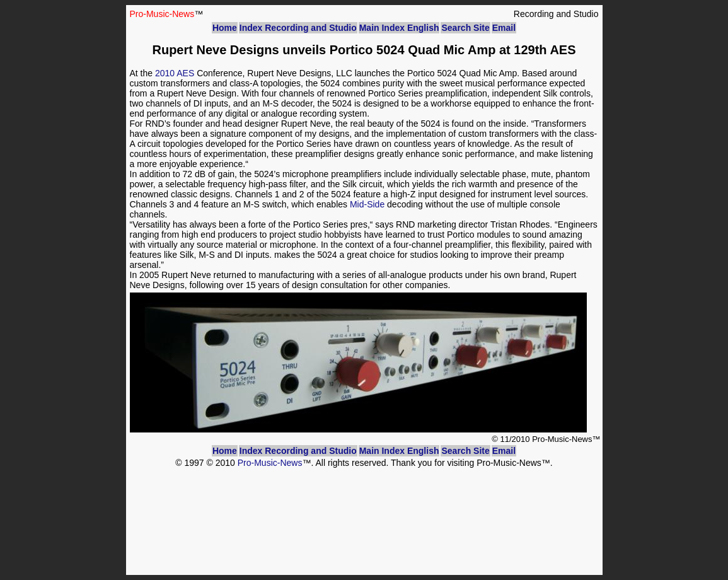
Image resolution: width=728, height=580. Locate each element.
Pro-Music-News (270, 463)
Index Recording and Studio (298, 28)
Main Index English (399, 28)
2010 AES (175, 73)
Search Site (465, 28)
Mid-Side (367, 204)
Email (504, 28)
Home (225, 28)
